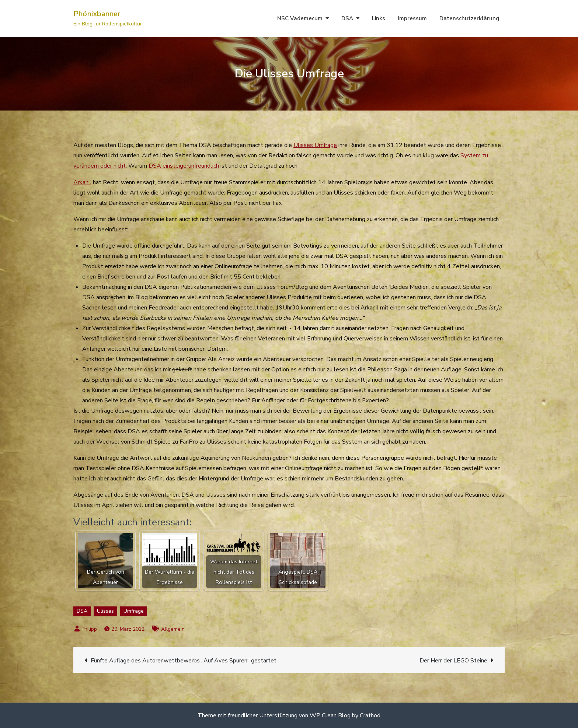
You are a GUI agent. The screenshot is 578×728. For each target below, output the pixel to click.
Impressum (412, 18)
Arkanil (82, 182)
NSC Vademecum (300, 18)
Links (379, 18)
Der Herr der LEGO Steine (453, 661)
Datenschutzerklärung (469, 18)
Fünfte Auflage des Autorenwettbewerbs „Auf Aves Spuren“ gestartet (184, 661)
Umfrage (134, 611)
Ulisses (105, 611)
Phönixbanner (97, 14)
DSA (347, 18)
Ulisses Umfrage (315, 145)
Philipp (89, 629)
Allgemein (173, 629)
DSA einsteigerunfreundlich (184, 166)
